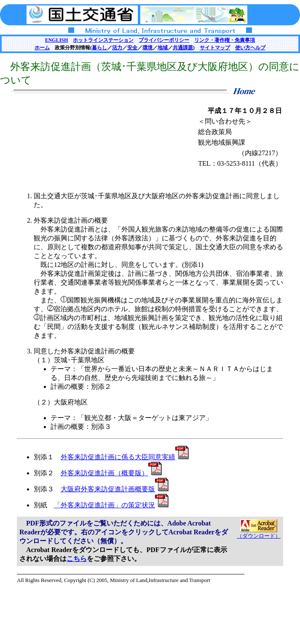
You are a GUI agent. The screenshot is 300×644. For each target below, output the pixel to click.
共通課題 (183, 48)
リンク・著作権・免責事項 (225, 40)
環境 (147, 48)
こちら (77, 559)
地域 (163, 48)
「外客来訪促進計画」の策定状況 (111, 505)
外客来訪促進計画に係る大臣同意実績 (125, 457)
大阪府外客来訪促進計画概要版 (115, 489)
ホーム (42, 48)
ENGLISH (57, 40)
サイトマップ (215, 48)
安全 (132, 48)
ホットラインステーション (103, 40)
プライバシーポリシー (164, 40)
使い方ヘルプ (250, 48)
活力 (117, 48)
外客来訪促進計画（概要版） (111, 473)
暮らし (99, 48)
